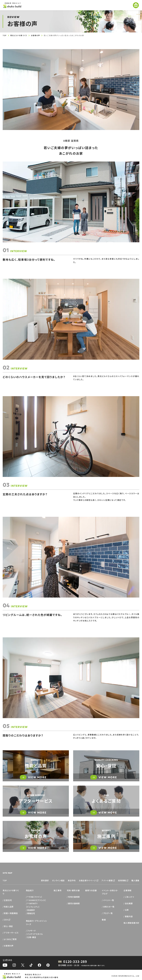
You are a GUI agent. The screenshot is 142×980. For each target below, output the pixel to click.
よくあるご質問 (10, 939)
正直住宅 (8, 900)
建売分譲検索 (74, 903)
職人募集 (135, 880)
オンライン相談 (58, 880)
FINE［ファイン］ (35, 897)
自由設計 (31, 910)
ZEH (6, 920)
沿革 (127, 910)
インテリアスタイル (35, 934)
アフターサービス (11, 933)
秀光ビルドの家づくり (19, 35)
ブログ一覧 (108, 913)
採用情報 (122, 880)
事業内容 (129, 916)
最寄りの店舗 (91, 890)
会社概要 (129, 903)
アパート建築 (107, 880)
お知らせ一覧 (109, 907)
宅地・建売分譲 (73, 890)
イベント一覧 (109, 900)
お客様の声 (35, 35)
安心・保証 (8, 926)
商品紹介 (30, 890)
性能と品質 (9, 907)
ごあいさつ (129, 897)
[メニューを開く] (136, 5)
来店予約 (72, 880)
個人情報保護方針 (131, 923)
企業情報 (127, 890)
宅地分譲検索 (74, 897)
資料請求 (45, 880)
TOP (5, 35)
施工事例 (58, 890)
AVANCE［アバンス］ (37, 900)
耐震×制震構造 (11, 913)
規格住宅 (31, 913)
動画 (104, 920)
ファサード (31, 931)
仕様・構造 (32, 937)
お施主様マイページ (87, 880)
